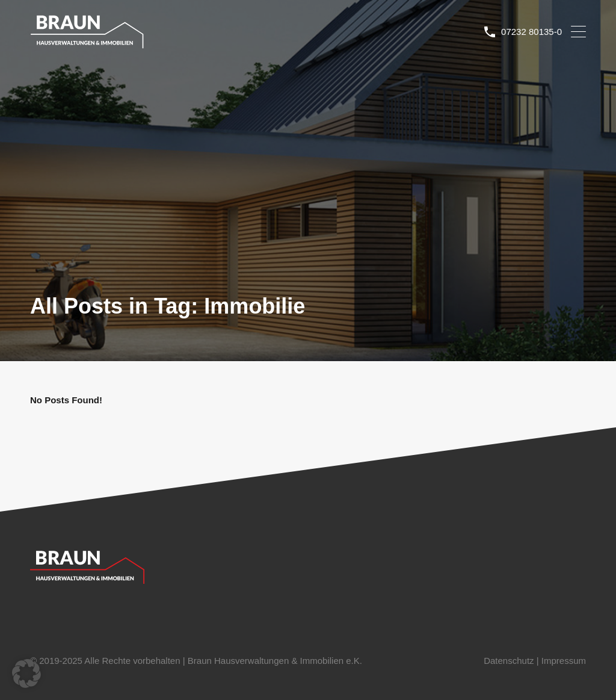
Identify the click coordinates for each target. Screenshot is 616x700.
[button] (26, 674)
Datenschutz (509, 661)
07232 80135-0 (531, 32)
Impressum (564, 661)
